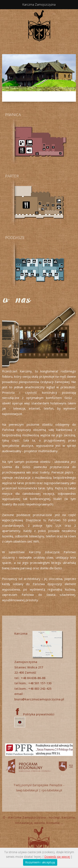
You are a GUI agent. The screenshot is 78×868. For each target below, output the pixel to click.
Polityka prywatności (39, 714)
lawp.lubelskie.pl (27, 790)
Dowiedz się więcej (57, 857)
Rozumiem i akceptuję (40, 862)
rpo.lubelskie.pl (52, 790)
